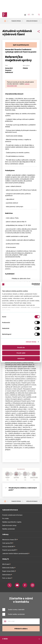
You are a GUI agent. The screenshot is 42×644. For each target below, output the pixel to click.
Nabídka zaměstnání (9, 529)
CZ (29, 15)
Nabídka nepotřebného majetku (12, 522)
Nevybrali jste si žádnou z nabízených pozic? (23, 489)
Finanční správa (16, 21)
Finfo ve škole (7, 578)
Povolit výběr (21, 353)
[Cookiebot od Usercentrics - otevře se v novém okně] (32, 284)
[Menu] (38, 15)
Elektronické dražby (8, 568)
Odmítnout (21, 358)
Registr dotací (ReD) (8, 571)
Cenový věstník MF (8, 547)
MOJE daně (6, 564)
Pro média (5, 519)
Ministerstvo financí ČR (9, 540)
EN (33, 15)
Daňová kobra (7, 575)
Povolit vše (21, 347)
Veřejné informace (32, 21)
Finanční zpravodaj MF (9, 550)
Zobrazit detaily (31, 342)
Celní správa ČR (7, 543)
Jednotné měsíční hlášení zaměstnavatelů (15, 554)
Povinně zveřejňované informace (12, 515)
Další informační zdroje (9, 525)
